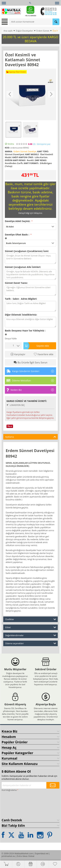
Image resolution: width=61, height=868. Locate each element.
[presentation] (15, 804)
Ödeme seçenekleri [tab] (31, 643)
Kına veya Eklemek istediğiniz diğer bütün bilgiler (30, 322)
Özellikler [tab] (31, 619)
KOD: (7, 148)
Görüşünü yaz (44, 144)
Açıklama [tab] (31, 437)
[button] (30, 227)
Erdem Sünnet (43, 31)
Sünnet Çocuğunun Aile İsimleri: (23, 267)
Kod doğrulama (9, 790)
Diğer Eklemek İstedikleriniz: (21, 315)
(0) (34, 144)
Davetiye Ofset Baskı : (17, 235)
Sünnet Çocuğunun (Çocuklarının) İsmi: (27, 251)
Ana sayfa (8, 31)
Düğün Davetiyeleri (24, 31)
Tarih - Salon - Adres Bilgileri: (21, 299)
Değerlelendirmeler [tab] (31, 635)
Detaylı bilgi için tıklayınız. (30, 213)
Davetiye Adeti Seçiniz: (18, 221)
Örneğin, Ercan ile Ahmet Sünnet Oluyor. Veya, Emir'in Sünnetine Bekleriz (30, 259)
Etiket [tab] (31, 627)
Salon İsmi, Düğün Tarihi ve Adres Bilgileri (30, 306)
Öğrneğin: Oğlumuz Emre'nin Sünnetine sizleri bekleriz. (30, 290)
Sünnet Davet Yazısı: (16, 283)
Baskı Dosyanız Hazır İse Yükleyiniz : (25, 331)
